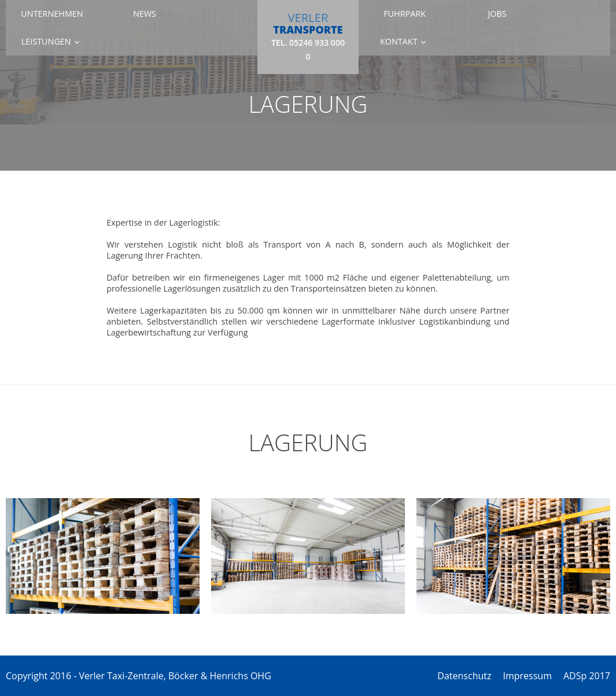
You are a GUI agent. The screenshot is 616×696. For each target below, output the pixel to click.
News (145, 14)
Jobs (497, 14)
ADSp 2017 (587, 676)
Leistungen (46, 41)
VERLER (308, 35)
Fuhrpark (405, 14)
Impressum (527, 676)
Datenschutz (464, 676)
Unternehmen (52, 14)
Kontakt (399, 41)
